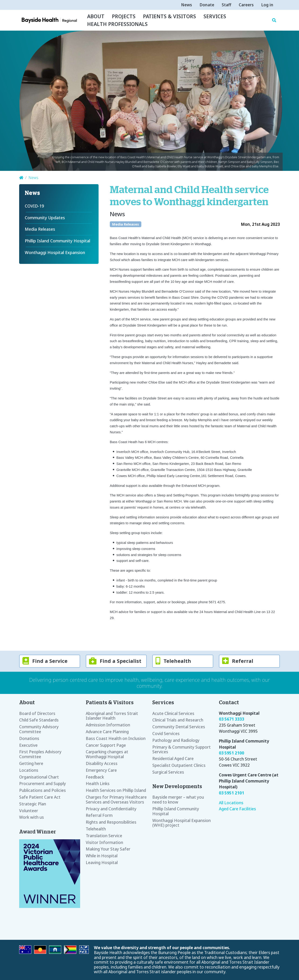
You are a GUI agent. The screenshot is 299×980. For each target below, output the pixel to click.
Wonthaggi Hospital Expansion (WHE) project (182, 823)
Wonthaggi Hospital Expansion (55, 252)
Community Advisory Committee (39, 729)
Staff (226, 5)
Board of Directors (37, 713)
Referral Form (99, 815)
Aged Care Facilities (237, 809)
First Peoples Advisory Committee (40, 754)
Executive (28, 745)
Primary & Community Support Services (182, 750)
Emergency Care (101, 770)
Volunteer (29, 811)
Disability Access (102, 763)
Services (215, 16)
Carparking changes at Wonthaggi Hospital (107, 754)
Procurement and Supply (43, 784)
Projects (124, 16)
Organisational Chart (39, 777)
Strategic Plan (33, 804)
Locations (29, 770)
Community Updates (45, 218)
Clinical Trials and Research (178, 720)
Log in (267, 5)
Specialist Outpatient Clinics (179, 765)
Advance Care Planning (107, 732)
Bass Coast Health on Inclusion (116, 738)
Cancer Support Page (106, 745)
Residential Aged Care (173, 759)
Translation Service (104, 836)
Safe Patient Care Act (40, 797)
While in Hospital (102, 856)
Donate (207, 5)
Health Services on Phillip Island (116, 790)
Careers (246, 5)
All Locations (231, 803)
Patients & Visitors (169, 16)
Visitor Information (104, 842)
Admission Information (108, 725)
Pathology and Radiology (176, 740)
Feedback (95, 777)
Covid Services (166, 734)
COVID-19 (34, 206)
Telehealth (96, 829)
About (96, 16)
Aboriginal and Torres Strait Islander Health (112, 716)
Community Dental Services (179, 727)
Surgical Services (168, 772)
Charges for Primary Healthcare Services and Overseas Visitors (116, 800)
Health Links (98, 784)
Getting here (31, 763)
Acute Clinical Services (173, 713)
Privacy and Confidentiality (111, 809)
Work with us (32, 817)
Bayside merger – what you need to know (178, 800)
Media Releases (126, 224)
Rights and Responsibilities (111, 822)
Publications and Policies (43, 790)
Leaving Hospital (102, 863)
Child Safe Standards (39, 720)
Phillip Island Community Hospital (57, 241)
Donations (29, 738)
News (187, 5)
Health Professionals (117, 24)
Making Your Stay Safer (108, 849)
